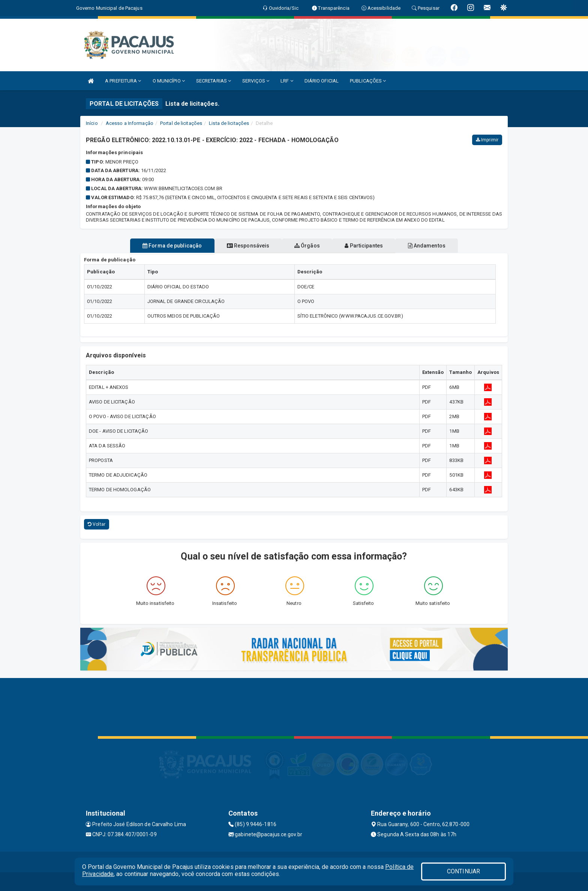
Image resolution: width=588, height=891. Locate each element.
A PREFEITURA (123, 81)
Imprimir (487, 140)
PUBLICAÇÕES (368, 81)
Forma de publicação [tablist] (159, 246)
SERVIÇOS (256, 81)
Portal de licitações (181, 123)
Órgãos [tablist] (307, 246)
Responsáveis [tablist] (242, 246)
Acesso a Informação (130, 123)
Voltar (97, 524)
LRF (287, 81)
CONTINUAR (463, 871)
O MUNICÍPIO (169, 81)
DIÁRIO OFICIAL (322, 81)
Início (92, 123)
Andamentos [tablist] (439, 246)
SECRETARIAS (214, 81)
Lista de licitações (229, 123)
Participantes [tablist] (370, 246)
